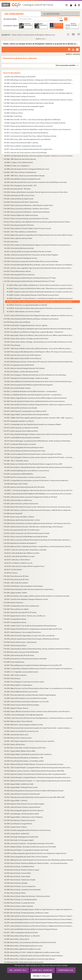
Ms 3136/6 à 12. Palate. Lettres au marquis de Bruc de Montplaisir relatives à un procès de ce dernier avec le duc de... (40, 302)
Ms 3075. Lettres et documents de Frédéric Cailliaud (21, 143)
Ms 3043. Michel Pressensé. (39, 93)
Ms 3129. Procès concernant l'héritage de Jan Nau (21, 258)
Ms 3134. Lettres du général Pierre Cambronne (19, 275)
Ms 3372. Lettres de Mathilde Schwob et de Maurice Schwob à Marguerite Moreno (31, 929)
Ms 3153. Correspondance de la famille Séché (19, 365)
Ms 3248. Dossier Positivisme (14, 603)
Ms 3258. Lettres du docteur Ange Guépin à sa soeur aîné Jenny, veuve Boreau (30, 636)
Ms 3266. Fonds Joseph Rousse (14, 662)
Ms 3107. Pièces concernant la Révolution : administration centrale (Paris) (29, 205)
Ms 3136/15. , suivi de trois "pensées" (24, 311)
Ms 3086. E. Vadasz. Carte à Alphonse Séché (19, 162)
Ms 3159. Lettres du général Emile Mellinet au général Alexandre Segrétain (29, 385)
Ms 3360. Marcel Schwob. (22, 890)
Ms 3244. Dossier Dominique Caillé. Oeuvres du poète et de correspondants (29, 589)
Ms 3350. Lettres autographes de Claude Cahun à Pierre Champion (26, 857)
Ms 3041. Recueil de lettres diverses (16, 86)
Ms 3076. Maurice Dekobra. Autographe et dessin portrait (23, 146)
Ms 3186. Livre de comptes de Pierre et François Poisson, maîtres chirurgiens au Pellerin (33, 454)
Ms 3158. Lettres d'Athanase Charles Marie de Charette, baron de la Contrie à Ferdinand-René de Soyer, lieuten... (39, 381)
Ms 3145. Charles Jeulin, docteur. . (39, 342)
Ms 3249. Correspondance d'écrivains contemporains (22, 606)
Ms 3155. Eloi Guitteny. (21, 372)
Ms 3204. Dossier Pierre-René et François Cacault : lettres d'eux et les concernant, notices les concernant (38, 507)
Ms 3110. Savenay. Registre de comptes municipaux (21, 215)
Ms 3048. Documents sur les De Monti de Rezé (19, 110)
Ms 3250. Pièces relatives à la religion (17, 609)
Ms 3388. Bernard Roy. (30, 942)
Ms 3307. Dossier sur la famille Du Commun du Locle (21, 731)
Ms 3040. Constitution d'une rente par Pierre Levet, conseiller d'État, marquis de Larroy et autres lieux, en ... (39, 83)
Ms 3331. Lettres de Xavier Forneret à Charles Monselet (22, 794)
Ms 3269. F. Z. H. (21, 672)
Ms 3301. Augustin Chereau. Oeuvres (16, 708)
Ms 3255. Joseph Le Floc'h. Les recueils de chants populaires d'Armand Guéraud (30, 626)
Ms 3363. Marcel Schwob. (21, 899)
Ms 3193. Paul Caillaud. (39, 467)
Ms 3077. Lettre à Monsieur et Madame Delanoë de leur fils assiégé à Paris (28, 149)
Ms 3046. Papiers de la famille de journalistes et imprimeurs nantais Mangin (29, 103)
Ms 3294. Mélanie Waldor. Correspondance (18, 685)
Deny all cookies (42, 970)
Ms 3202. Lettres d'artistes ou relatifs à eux (18, 500)
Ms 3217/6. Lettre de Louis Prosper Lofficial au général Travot (24, 566)
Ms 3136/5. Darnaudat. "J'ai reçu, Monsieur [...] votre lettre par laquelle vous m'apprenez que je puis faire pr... (40, 298)
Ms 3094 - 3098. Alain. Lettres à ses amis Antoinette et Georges (25, 176)
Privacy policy (41, 976)
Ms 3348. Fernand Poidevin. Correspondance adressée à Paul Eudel (26, 850)
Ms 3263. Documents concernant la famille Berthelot (22, 652)
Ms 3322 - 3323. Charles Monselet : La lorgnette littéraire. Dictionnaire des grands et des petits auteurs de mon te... (38, 767)
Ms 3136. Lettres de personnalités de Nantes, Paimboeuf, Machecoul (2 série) (30, 281)
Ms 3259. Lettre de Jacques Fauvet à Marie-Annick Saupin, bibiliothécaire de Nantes (32, 639)
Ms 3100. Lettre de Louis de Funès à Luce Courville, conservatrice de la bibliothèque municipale (36, 182)
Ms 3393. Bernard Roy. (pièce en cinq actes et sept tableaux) (30, 959)
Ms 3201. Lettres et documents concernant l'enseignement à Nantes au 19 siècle (31, 497)
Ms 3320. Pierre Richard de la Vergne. (24, 761)
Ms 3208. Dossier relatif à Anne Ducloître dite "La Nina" (22, 520)
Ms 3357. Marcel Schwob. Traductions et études (20, 880)
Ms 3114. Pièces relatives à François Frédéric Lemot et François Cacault (28, 228)
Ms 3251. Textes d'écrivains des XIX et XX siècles (20, 612)
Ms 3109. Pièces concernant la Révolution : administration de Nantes (27, 212)
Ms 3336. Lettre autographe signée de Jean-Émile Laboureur (24, 810)
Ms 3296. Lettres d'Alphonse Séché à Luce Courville (21, 692)
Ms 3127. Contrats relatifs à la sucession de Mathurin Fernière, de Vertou (28, 251)
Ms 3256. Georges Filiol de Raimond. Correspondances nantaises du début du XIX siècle (33, 629)
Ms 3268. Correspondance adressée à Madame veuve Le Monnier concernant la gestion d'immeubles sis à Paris (39, 669)
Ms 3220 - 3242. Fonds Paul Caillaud (16, 583)
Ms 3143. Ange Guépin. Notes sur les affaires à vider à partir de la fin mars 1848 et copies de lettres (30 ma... (39, 335)
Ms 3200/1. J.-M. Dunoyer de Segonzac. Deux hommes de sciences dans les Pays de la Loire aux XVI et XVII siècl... (39, 490)
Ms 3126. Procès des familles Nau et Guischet (19, 248)
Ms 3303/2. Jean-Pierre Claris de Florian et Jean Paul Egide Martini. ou (39, 718)
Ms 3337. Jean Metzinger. (22, 814)
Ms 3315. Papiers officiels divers (15, 744)
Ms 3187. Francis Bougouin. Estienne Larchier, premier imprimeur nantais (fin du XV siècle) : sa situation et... (39, 457)
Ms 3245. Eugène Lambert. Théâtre (16, 593)
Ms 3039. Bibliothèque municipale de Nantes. (39, 80)
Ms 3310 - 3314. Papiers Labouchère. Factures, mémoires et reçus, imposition (29, 741)
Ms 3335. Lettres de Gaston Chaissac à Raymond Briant (22, 807)
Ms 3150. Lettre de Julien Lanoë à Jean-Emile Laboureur (23, 355)
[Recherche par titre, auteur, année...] (38, 19)
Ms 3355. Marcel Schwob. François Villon (18, 873)
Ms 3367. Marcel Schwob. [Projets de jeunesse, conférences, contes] (26, 913)
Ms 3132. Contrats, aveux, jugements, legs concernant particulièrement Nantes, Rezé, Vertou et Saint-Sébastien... (38, 268)
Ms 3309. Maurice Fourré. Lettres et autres (18, 738)
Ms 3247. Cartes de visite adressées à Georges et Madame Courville (26, 599)
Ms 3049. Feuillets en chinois (14, 113)
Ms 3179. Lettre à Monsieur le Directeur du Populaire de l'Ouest (25, 451)
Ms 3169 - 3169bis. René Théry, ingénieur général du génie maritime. (39, 418)
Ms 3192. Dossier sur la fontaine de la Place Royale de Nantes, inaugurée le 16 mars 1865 (33, 464)
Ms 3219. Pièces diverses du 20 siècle (16, 579)
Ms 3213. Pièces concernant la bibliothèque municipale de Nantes (26, 537)
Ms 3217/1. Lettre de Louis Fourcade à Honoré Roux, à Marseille (25, 550)
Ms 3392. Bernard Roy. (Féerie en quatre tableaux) (34, 956)
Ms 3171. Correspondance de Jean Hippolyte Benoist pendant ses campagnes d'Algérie (33, 424)
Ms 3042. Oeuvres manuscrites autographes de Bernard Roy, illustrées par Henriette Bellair (34, 90)
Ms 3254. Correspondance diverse (15, 622)
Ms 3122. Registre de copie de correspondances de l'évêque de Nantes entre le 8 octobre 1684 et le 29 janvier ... (39, 235)
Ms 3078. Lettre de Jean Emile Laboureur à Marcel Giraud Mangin (26, 152)
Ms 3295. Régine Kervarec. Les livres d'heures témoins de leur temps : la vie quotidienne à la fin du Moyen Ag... (39, 688)
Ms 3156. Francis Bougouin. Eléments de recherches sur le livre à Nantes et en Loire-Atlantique (35, 375)
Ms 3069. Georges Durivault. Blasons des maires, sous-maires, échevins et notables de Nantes (35, 123)
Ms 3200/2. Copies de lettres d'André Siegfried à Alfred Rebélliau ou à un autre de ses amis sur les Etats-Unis (39, 494)
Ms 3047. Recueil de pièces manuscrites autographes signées (24, 106)
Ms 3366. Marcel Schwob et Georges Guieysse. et (39, 909)
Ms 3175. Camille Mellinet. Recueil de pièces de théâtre (22, 438)
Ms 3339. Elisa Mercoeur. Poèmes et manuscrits (20, 820)
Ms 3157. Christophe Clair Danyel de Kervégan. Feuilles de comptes (26, 378)
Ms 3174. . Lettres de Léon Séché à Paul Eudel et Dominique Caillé (38, 434)
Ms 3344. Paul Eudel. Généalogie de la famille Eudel (21, 837)
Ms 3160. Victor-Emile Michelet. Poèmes (17, 388)
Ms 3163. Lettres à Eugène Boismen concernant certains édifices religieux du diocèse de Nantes (35, 398)
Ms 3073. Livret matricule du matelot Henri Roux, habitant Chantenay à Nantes (30, 136)
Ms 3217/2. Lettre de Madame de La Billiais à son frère (22, 553)
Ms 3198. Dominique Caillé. (16, 484)
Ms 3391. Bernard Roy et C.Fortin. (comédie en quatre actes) (32, 952)
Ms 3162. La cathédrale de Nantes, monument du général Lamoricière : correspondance (33, 395)
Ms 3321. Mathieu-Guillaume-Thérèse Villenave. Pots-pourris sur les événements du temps (34, 764)
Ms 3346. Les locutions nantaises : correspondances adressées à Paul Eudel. (29, 843)
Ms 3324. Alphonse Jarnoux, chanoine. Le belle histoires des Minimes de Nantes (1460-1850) (34, 771)
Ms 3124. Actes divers (11, 242)
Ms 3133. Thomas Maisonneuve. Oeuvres (18, 271)
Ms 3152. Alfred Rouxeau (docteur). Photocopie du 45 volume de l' (39, 362)
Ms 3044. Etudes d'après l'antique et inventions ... (21, 96)
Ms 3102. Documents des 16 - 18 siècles (17, 189)
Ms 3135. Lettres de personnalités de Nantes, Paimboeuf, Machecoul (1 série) (30, 278)
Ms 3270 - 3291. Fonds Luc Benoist (15, 675)
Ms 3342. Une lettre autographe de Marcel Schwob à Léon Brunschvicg (27, 830)
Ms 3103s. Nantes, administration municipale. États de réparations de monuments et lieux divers (36, 192)
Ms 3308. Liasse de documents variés (16, 734)
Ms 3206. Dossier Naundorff (13, 513)
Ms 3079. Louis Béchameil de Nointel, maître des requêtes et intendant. (39, 156)
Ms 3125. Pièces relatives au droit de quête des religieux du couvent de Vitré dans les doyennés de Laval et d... (38, 245)
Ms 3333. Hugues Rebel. (16, 800)
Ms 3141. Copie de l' (39, 329)
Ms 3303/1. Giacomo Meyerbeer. (24, 715)
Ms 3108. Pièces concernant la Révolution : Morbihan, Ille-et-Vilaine (27, 209)
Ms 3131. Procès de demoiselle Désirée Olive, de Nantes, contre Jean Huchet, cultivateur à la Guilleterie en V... (39, 265)
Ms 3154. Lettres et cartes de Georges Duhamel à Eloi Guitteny (25, 368)
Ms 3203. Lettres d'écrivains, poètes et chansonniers (21, 504)
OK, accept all (18, 970)
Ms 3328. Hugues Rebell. (19, 784)
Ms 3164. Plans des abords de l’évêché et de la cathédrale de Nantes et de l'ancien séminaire (35, 401)
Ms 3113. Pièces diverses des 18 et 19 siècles (19, 225)
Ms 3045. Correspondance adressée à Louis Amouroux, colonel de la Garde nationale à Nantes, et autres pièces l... (39, 100)
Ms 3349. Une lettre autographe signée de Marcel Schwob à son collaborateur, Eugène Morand (35, 853)
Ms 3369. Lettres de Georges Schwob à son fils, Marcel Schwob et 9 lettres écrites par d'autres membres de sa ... (39, 919)
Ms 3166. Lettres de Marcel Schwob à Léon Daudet (21, 408)
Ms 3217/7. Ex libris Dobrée (13, 570)
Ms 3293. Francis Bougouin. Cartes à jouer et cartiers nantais (24, 682)
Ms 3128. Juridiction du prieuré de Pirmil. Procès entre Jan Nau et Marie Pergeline (31, 255)
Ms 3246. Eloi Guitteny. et (37, 596)
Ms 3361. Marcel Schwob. (15, 893)
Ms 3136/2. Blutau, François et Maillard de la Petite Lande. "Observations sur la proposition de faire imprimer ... (40, 288)
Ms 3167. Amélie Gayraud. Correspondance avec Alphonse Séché (25, 411)
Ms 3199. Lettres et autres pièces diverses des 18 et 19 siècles (24, 487)
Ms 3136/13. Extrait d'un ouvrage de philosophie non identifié (27, 305)
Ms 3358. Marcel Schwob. (16, 883)
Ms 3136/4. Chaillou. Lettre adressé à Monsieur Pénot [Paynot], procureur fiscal (33, 295)
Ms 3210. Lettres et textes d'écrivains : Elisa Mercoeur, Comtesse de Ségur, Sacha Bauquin (34, 527)
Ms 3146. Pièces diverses (12, 345)
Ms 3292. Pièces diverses (12, 678)
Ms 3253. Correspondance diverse (15, 619)
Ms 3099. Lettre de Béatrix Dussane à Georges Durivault (22, 179)
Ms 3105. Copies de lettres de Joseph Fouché (19, 199)
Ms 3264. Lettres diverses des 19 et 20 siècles (19, 655)
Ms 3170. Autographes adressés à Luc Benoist (19, 421)
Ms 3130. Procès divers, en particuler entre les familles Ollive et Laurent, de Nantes (31, 261)
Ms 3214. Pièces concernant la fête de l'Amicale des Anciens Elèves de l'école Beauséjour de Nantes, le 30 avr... (38, 540)
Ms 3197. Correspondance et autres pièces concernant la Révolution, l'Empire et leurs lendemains (36, 480)
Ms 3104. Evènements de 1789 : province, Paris (19, 195)
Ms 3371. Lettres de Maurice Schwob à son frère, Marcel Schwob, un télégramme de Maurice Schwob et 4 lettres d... (39, 926)
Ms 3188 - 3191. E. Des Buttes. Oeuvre (16, 461)
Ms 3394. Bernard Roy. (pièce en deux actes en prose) (24, 962)
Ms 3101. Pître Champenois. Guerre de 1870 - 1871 (20, 185)
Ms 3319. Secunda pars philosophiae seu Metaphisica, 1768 (24, 758)
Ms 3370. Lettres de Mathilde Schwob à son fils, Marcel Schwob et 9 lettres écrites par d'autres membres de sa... (39, 923)
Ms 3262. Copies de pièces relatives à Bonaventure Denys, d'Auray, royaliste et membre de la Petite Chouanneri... (38, 649)
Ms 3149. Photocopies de (39, 352)
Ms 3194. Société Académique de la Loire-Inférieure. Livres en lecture (27, 471)
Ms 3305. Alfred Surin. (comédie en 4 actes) (24, 725)
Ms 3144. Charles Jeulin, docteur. (26, 339)
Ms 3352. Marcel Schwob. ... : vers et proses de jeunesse (36, 863)
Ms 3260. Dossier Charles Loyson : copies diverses (20, 642)
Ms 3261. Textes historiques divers (15, 645)
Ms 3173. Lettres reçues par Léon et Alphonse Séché (21, 431)
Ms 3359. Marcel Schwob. (20, 886)
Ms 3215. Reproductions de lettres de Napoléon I (21, 543)
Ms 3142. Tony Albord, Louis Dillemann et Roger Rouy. (34, 332)
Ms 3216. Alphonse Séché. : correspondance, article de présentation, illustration (38, 546)
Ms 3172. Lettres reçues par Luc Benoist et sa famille (21, 428)
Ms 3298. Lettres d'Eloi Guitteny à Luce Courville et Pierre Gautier (26, 698)
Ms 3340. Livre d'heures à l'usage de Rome (18, 824)
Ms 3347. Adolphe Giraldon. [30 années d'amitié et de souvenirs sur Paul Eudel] (30, 847)
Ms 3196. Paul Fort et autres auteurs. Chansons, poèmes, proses (25, 477)
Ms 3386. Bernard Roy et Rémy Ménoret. (22, 936)
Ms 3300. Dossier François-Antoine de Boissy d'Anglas (22, 705)
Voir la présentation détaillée (66, 65)
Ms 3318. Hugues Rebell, (28, 754)
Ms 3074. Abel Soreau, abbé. (27, 139)
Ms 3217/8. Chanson (11, 573)
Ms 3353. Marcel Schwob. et (19, 866)
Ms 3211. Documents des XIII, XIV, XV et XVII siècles (22, 530)
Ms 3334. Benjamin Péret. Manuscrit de (24, 804)
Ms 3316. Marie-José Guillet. (25, 748)
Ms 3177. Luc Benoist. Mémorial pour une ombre (20, 444)
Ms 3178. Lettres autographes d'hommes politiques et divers (24, 447)
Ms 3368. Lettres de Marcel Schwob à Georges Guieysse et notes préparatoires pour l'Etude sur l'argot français (39, 916)
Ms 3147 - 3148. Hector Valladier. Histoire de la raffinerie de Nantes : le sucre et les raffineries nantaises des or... (38, 348)
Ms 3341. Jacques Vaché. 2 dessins (16, 827)
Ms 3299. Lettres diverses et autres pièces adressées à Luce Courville (26, 701)
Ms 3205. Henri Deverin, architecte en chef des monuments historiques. (38, 510)
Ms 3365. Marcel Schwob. (19, 906)
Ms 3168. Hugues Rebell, (27, 414)
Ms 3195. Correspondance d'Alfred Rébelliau (19, 474)
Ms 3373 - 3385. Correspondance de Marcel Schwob (21, 932)
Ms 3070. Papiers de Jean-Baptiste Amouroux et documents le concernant (28, 126)
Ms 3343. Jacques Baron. (17, 833)
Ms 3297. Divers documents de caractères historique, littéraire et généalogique (30, 695)
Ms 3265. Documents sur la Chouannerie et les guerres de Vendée (25, 659)
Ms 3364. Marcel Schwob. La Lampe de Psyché (19, 903)
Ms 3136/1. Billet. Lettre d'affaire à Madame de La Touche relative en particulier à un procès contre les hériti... (40, 285)
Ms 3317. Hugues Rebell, (20, 751)
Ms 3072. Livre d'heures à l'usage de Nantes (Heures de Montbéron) (26, 133)
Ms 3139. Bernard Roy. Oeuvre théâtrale (17, 322)
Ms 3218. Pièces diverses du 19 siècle (16, 576)
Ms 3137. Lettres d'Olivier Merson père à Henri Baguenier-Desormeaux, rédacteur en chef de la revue (39, 315)
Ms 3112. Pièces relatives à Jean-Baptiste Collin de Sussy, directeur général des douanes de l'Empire (37, 222)
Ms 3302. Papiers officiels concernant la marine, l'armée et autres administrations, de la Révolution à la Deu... (38, 711)
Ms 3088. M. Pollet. (17, 166)
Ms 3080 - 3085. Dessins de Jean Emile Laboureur (20, 159)
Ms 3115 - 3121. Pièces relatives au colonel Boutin (21, 232)
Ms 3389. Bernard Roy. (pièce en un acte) (23, 946)
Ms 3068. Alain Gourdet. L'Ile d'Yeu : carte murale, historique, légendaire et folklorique (32, 119)
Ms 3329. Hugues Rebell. (21, 787)
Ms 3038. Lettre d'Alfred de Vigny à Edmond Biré (20, 77)
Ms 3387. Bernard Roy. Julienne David (17, 939)
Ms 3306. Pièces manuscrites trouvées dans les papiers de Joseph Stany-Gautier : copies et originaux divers (38, 728)
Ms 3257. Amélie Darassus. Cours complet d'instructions (23, 632)
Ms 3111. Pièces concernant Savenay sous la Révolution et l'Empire (26, 218)
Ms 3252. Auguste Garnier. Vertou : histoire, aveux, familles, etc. (25, 616)
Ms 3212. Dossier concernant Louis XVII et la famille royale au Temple (27, 533)
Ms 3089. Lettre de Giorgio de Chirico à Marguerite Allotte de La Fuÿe (27, 169)
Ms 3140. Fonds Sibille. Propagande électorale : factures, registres (26, 325)
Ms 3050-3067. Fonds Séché (13, 116)
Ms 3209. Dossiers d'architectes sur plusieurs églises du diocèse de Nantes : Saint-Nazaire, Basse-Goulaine (38, 523)
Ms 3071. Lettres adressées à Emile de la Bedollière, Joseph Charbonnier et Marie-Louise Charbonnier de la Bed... (38, 129)
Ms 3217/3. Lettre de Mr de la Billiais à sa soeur (20, 556)
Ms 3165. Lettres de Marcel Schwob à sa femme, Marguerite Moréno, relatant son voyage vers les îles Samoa (39, 405)
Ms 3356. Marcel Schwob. (17, 876)
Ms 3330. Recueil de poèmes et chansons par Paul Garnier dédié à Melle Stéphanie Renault (34, 791)
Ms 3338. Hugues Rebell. (23, 817)
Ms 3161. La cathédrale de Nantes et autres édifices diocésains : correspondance (31, 391)
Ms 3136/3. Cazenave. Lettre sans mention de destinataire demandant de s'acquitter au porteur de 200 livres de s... (40, 292)
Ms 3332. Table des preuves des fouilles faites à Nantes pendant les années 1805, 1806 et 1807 (35, 797)
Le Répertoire (52, 14)
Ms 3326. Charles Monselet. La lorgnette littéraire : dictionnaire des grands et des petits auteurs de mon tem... (38, 777)
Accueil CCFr (6, 35)
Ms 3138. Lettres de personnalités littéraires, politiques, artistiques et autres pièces (31, 319)
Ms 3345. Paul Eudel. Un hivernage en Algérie (19, 840)
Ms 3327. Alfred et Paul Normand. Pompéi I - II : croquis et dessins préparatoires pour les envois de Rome (38, 781)
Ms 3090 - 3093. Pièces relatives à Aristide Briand (20, 172)
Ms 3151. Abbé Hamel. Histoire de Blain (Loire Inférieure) (23, 358)
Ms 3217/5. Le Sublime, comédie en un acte (18, 563)
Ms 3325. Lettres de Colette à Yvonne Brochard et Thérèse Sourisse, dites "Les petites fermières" (35, 774)
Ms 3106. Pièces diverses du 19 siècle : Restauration (21, 202)
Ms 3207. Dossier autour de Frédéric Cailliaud (19, 517)
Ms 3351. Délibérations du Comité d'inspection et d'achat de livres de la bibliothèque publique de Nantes (39, 860)
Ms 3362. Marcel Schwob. (27, 896)
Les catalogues (14, 14)
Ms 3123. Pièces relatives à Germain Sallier (18, 238)
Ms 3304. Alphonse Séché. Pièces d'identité (18, 721)
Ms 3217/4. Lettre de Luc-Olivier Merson (17, 560)
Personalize (66, 970)
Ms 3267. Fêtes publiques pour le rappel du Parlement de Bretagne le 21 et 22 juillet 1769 (33, 665)
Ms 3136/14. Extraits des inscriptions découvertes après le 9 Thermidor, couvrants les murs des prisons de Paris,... (40, 308)
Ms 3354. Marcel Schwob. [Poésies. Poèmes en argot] (22, 870)
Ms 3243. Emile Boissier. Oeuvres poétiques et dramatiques (24, 586)
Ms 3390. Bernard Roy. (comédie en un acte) (23, 949)
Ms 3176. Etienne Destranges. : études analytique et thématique (37, 441)
